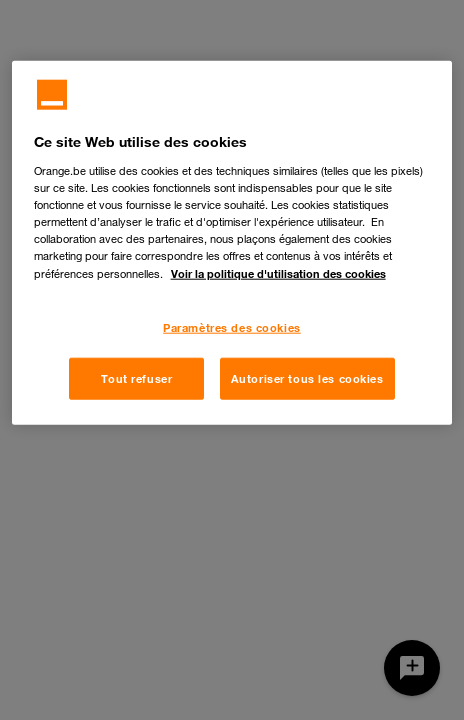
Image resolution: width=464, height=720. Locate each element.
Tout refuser (136, 378)
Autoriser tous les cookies (307, 378)
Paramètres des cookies (232, 327)
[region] (232, 243)
